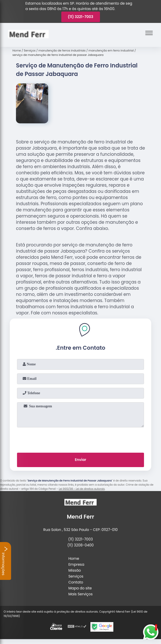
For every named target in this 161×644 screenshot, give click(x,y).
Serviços (76, 576)
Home (74, 559)
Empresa (76, 564)
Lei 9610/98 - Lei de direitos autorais (82, 489)
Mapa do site (80, 588)
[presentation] (81, 439)
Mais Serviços (80, 594)
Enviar (80, 460)
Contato (76, 582)
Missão (75, 570)
